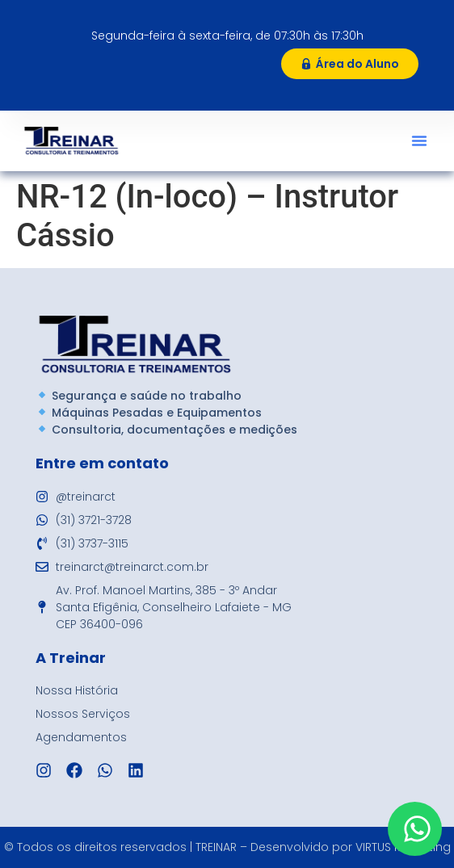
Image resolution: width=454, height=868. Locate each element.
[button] (419, 140)
